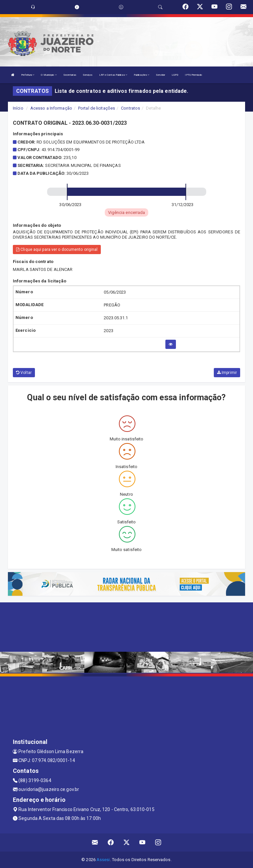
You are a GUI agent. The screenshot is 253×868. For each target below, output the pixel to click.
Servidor (160, 75)
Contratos (130, 108)
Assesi (103, 860)
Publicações (141, 75)
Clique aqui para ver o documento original (57, 250)
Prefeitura (28, 75)
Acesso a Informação (51, 108)
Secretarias (70, 75)
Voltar (24, 373)
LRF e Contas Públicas (113, 75)
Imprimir (227, 373)
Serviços (88, 75)
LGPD (175, 75)
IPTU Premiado (193, 75)
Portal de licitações (97, 108)
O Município (49, 75)
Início (18, 108)
